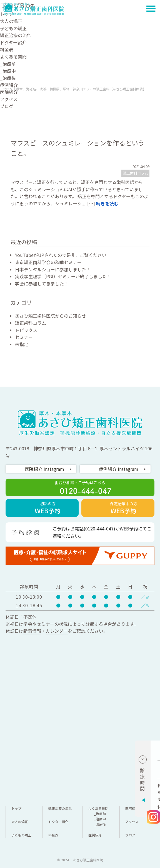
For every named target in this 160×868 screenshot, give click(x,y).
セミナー (24, 337)
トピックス (26, 330)
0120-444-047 (99, 529)
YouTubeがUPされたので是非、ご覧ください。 (63, 255)
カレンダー (57, 631)
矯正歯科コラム (135, 173)
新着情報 (32, 631)
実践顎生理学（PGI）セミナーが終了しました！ (63, 276)
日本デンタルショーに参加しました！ (53, 269)
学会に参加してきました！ (42, 284)
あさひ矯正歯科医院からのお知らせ (51, 316)
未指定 (22, 344)
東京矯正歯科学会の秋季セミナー (48, 262)
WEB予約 (129, 529)
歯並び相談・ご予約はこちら (80, 488)
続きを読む (107, 203)
